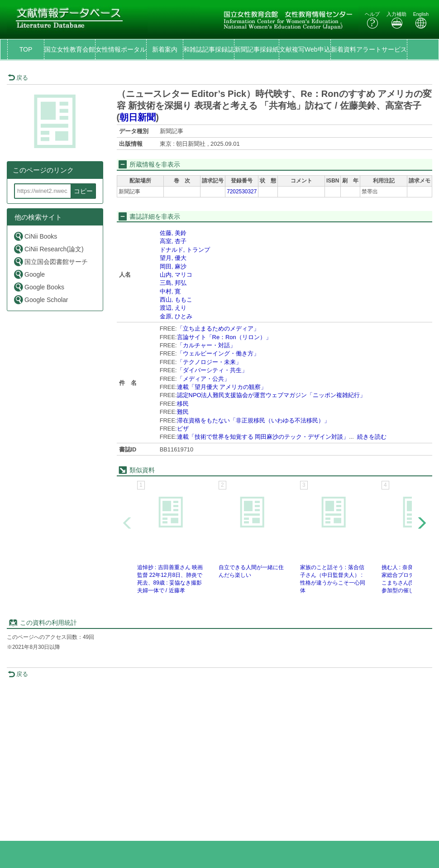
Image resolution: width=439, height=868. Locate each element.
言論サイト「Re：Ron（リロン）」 (224, 337)
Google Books (39, 287)
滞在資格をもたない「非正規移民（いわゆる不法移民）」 (253, 420)
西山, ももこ (176, 300)
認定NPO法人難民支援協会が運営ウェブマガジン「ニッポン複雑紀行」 (272, 395)
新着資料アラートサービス (369, 49)
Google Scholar (41, 300)
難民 (183, 412)
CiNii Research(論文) (48, 249)
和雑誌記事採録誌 (209, 49)
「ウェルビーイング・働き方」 (218, 353)
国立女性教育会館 (70, 49)
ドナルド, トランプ (185, 250)
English (421, 20)
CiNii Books (35, 236)
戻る (18, 78)
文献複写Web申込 (305, 49)
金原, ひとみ (176, 316)
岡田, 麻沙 (173, 266)
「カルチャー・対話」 (206, 345)
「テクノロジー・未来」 (209, 362)
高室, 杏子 (173, 241)
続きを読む (372, 437)
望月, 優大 (173, 258)
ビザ (183, 429)
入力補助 (396, 20)
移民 (183, 404)
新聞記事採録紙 (257, 49)
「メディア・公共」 (203, 379)
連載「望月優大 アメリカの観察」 (222, 387)
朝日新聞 (138, 117)
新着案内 (165, 49)
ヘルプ (372, 20)
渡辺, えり (173, 308)
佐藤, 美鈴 (173, 233)
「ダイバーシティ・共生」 (212, 370)
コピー (83, 191)
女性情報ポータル (121, 49)
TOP (26, 49)
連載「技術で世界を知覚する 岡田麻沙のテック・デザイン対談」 (263, 437)
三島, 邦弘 (173, 283)
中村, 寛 (170, 291)
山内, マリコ (176, 275)
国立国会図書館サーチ (50, 261)
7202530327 (242, 192)
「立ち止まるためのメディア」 (218, 328)
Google (29, 274)
